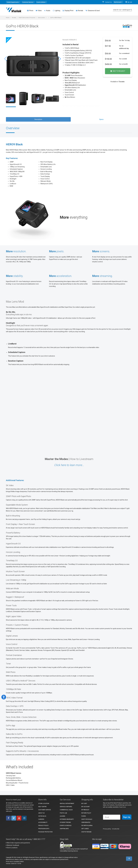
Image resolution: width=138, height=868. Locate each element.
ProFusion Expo (44, 829)
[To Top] (129, 859)
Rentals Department (67, 804)
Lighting (56, 11)
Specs (101, 119)
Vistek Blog (42, 816)
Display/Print (68, 11)
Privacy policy (107, 829)
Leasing (62, 816)
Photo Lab (63, 813)
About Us (41, 813)
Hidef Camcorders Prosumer (27, 18)
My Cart (129, 2)
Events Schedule (66, 826)
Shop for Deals (87, 819)
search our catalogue (122, 10)
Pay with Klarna (87, 826)
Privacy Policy (43, 826)
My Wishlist (85, 810)
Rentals (79, 11)
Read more (123, 807)
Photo (30, 11)
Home (8, 18)
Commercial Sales (66, 810)
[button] (13, 2)
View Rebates (86, 822)
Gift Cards (85, 829)
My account (86, 807)
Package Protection (45, 832)
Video (39, 11)
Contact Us (107, 2)
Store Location (44, 804)
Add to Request (118, 71)
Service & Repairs (66, 807)
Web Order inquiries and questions (18, 843)
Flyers (84, 816)
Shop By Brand (86, 832)
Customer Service (45, 810)
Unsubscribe (116, 829)
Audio (47, 11)
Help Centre (42, 807)
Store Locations (12, 848)
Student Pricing (65, 822)
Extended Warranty (67, 819)
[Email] (112, 817)
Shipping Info (64, 829)
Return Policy (86, 813)
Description (38, 119)
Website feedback (13, 845)
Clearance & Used (93, 11)
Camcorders (41, 18)
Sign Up (127, 817)
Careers (41, 819)
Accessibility (43, 822)
